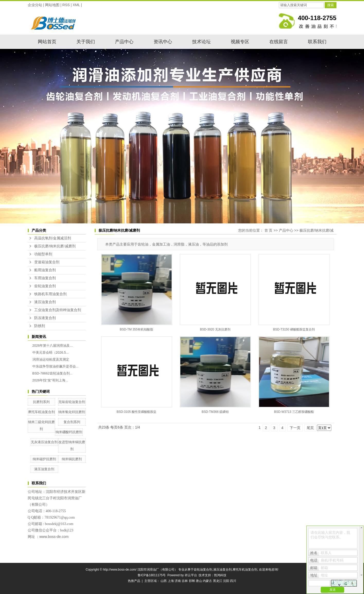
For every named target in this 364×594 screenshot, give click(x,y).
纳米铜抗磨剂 (72, 459)
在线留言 (279, 42)
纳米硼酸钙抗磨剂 (69, 432)
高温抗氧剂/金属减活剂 (53, 238)
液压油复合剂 (45, 302)
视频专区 (240, 42)
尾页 (310, 428)
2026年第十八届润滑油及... (53, 346)
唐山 (199, 581)
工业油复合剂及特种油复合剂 (58, 310)
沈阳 (226, 581)
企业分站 (35, 5)
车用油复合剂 (45, 278)
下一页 (295, 428)
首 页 (269, 230)
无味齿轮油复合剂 (72, 402)
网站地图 (52, 5)
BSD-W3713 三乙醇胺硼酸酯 (294, 412)
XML (76, 5)
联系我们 (317, 42)
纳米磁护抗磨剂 (44, 459)
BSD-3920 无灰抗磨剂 (215, 329)
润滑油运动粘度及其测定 (51, 359)
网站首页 (47, 42)
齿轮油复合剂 (45, 286)
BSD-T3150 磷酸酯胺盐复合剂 (294, 329)
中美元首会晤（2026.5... (51, 352)
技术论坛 (201, 42)
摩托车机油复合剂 (41, 412)
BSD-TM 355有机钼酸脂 (136, 329)
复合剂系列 (72, 422)
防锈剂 (40, 326)
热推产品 (134, 581)
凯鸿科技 (220, 575)
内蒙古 (207, 581)
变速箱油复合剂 (47, 262)
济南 (178, 581)
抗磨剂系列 (41, 402)
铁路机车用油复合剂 (50, 294)
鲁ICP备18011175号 (152, 575)
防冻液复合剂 (45, 318)
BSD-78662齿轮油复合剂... (52, 373)
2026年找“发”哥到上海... (50, 380)
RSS (66, 5)
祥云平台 (191, 575)
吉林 (185, 581)
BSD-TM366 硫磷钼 (215, 412)
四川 (233, 581)
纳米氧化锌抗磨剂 (72, 412)
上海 (171, 581)
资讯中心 (163, 42)
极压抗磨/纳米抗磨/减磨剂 (55, 246)
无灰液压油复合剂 (44, 442)
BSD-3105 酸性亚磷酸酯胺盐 (136, 412)
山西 (164, 581)
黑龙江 (218, 581)
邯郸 (192, 581)
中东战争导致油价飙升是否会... (56, 366)
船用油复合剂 (45, 270)
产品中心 (124, 42)
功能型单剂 (43, 254)
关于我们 (86, 42)
